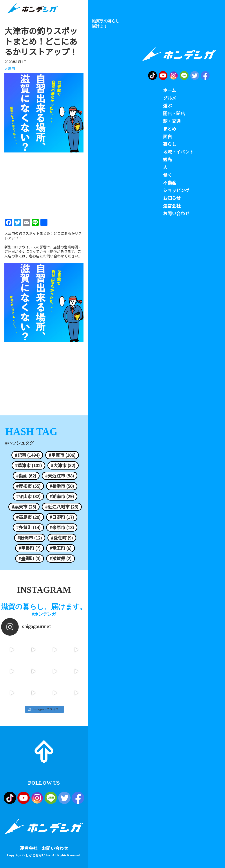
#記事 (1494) (27, 455)
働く (167, 175)
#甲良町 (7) (30, 548)
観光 (167, 160)
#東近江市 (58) (60, 476)
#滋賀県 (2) (61, 558)
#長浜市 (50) (62, 486)
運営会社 (29, 848)
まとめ (170, 129)
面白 (167, 136)
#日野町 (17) (62, 517)
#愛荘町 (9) (62, 538)
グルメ (170, 98)
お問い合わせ (55, 848)
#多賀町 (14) (28, 527)
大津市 (10, 69)
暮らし (170, 144)
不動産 (170, 183)
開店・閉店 (174, 113)
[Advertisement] (44, 184)
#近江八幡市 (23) (62, 507)
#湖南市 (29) (62, 496)
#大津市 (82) (63, 465)
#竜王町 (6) (61, 548)
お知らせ (172, 198)
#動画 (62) (26, 476)
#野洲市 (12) (30, 538)
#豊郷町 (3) (30, 558)
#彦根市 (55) (28, 486)
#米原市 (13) (62, 527)
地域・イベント (178, 152)
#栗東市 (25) (24, 507)
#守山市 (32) (28, 496)
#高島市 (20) (28, 517)
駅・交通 (172, 121)
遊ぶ (167, 106)
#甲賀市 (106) (62, 455)
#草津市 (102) (28, 465)
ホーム (170, 90)
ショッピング (176, 190)
